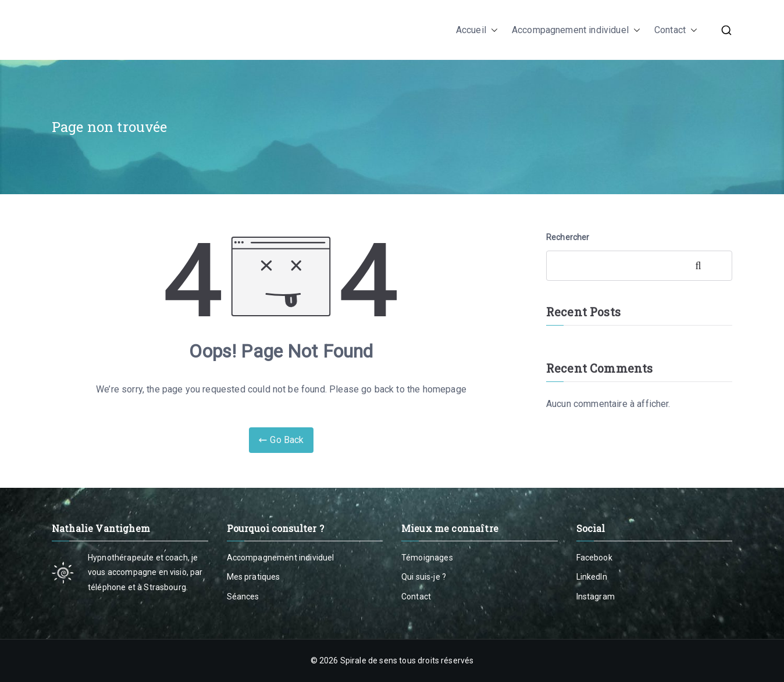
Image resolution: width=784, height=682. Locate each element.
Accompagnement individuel (576, 30)
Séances (243, 597)
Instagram (596, 597)
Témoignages (427, 558)
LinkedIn (592, 577)
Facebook (594, 558)
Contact (676, 30)
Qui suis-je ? (424, 577)
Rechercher (568, 237)
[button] (492, 30)
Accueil (477, 30)
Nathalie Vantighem (143, 30)
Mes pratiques (254, 577)
